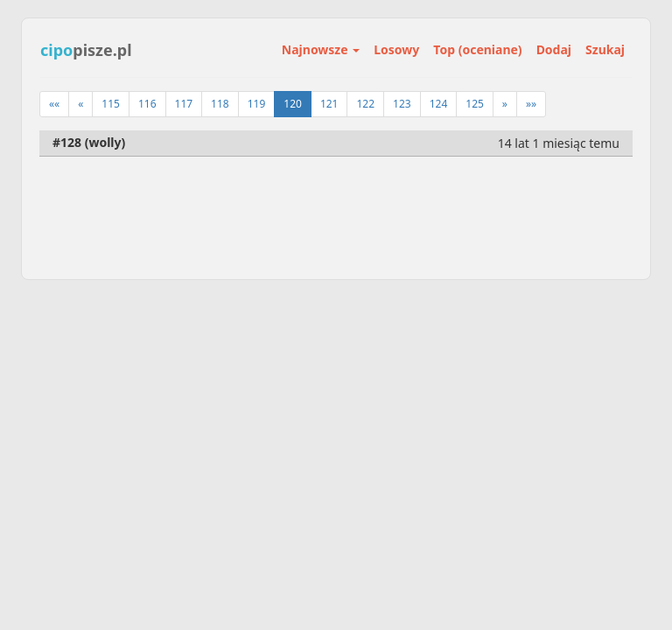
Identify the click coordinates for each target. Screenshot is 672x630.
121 (329, 104)
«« (54, 104)
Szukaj (605, 49)
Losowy (396, 49)
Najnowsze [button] (321, 49)
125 (475, 104)
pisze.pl (86, 50)
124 (439, 104)
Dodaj (554, 49)
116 (147, 104)
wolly (105, 142)
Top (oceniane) (477, 49)
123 (402, 104)
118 (220, 104)
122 (365, 104)
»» (531, 104)
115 (111, 104)
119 (257, 104)
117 (184, 104)
